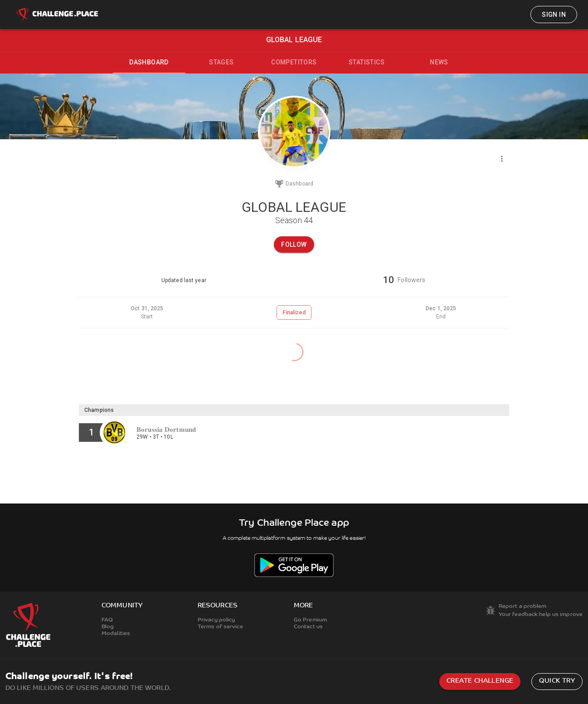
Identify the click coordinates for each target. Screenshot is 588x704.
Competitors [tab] (294, 62)
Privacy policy (216, 620)
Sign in (554, 15)
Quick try (557, 681)
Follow (294, 244)
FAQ (107, 620)
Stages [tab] (221, 62)
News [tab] (439, 62)
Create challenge (480, 681)
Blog (108, 627)
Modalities (116, 634)
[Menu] (502, 159)
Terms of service (220, 627)
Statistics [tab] (367, 62)
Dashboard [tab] (149, 62)
